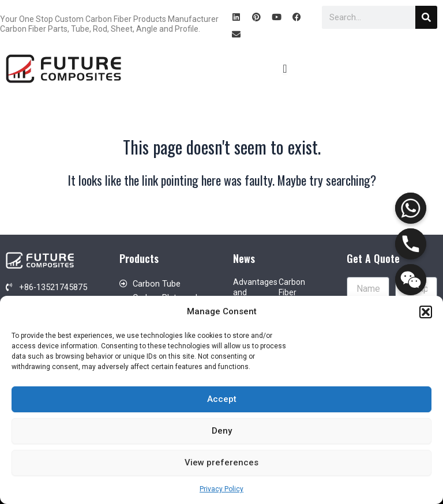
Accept (222, 399)
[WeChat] (411, 280)
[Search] (426, 17)
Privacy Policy (221, 489)
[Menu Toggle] (285, 69)
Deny (222, 431)
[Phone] (411, 244)
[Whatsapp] (411, 208)
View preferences (221, 462)
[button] (426, 312)
